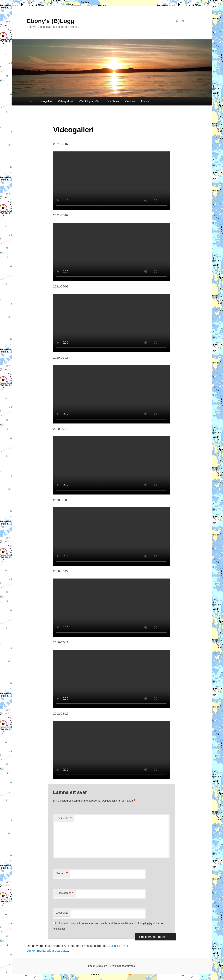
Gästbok (130, 101)
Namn (62, 873)
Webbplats (62, 913)
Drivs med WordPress (122, 966)
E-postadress (65, 893)
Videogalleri (65, 101)
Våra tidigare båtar (90, 101)
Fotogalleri (46, 101)
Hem (30, 101)
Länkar (145, 101)
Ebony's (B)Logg (51, 21)
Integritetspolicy (97, 966)
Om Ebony (113, 101)
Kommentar (64, 818)
